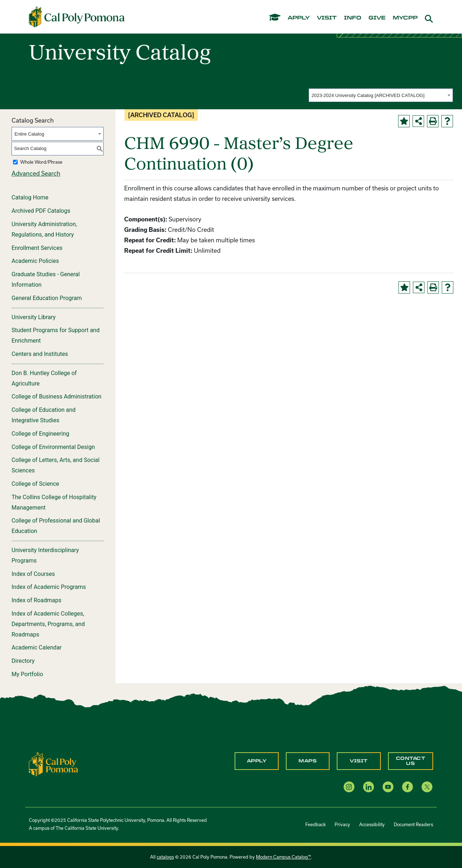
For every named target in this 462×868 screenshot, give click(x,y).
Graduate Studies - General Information (46, 279)
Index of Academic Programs (49, 587)
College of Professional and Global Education (56, 526)
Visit (359, 761)
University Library (34, 317)
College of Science (35, 484)
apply (299, 18)
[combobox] (381, 95)
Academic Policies (35, 261)
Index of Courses (33, 574)
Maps (308, 761)
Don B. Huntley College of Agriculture (44, 378)
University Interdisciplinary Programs (45, 555)
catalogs (165, 857)
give (377, 18)
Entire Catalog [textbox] (29, 134)
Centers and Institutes (40, 354)
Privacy (342, 824)
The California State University (87, 828)
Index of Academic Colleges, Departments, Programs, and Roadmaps (48, 624)
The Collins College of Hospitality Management (54, 502)
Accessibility (372, 824)
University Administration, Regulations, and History (44, 229)
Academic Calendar (37, 647)
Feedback (315, 824)
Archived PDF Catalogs (41, 211)
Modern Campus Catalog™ (283, 857)
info (353, 18)
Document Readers (413, 824)
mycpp (405, 18)
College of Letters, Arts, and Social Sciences (56, 465)
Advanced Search (36, 173)
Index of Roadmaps (36, 600)
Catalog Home (30, 197)
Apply (257, 761)
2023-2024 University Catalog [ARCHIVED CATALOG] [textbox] (368, 95)
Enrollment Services (37, 248)
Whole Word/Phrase (41, 162)
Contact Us (411, 761)
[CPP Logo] (53, 764)
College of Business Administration (56, 396)
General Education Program (47, 298)
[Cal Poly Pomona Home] (77, 17)
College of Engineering (40, 434)
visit (327, 18)
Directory (23, 661)
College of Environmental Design (53, 447)
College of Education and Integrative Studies (43, 415)
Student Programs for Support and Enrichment (56, 335)
